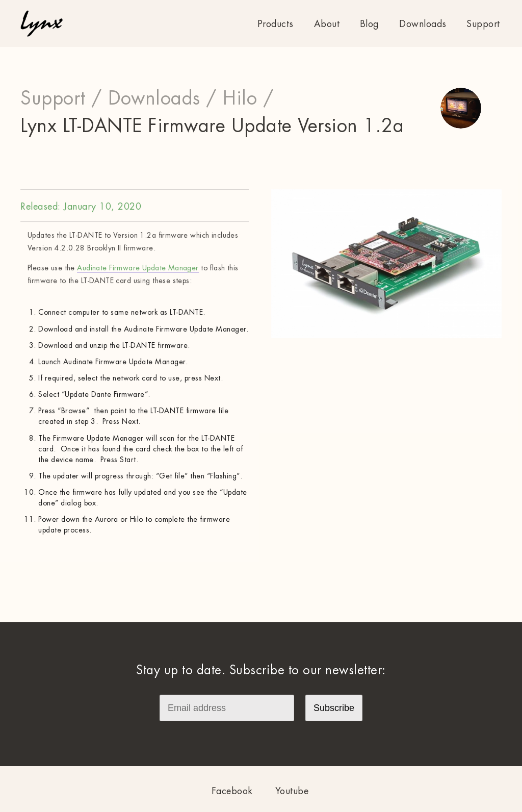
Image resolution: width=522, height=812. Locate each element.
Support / (61, 98)
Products (276, 24)
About (327, 24)
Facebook (232, 791)
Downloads (423, 24)
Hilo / (248, 98)
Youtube (292, 791)
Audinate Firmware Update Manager (138, 268)
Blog (370, 24)
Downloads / (163, 98)
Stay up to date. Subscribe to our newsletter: (261, 670)
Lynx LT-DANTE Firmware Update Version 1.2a (212, 126)
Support (483, 24)
